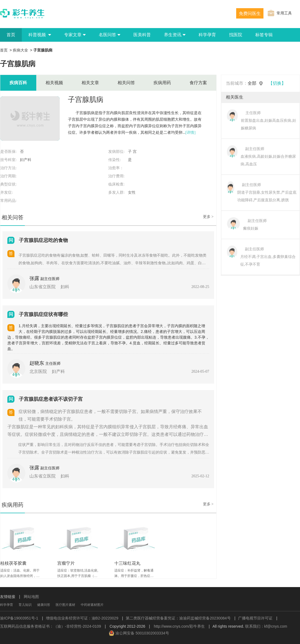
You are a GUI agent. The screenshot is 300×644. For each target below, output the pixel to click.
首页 (11, 35)
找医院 (236, 35)
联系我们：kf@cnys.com (266, 626)
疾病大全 (20, 50)
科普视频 (40, 35)
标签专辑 (264, 35)
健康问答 (44, 605)
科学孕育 (207, 35)
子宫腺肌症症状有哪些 (43, 314)
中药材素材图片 (92, 605)
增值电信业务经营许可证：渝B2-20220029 (82, 618)
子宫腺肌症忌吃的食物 (43, 240)
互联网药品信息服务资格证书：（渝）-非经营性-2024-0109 (50, 626)
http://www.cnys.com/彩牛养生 (179, 626)
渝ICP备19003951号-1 (19, 618)
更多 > (208, 217)
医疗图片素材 (65, 605)
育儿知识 (25, 605)
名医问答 (109, 35)
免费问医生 (250, 13)
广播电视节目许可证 (255, 618)
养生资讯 (175, 35)
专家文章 (75, 35)
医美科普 (142, 35)
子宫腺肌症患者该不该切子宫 (51, 399)
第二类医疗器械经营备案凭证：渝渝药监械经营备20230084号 (178, 618)
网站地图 (31, 597)
